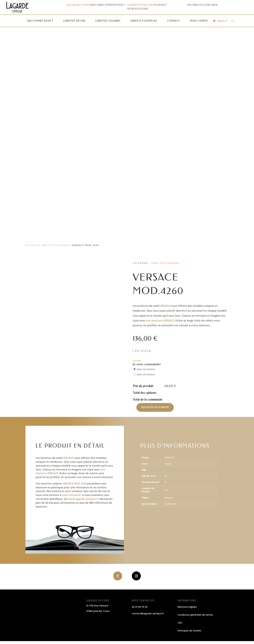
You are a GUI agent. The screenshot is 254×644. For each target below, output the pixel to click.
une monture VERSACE (160, 320)
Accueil (31, 245)
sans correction (146, 369)
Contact (173, 21)
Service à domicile (144, 21)
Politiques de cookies (189, 631)
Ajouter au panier (155, 407)
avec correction (146, 374)
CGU (180, 623)
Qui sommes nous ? (40, 21)
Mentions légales (187, 607)
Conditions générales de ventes (195, 615)
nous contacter (72, 495)
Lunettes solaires (108, 21)
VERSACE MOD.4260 (75, 484)
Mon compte (199, 21)
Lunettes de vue (74, 21)
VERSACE (165, 306)
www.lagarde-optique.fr (84, 499)
